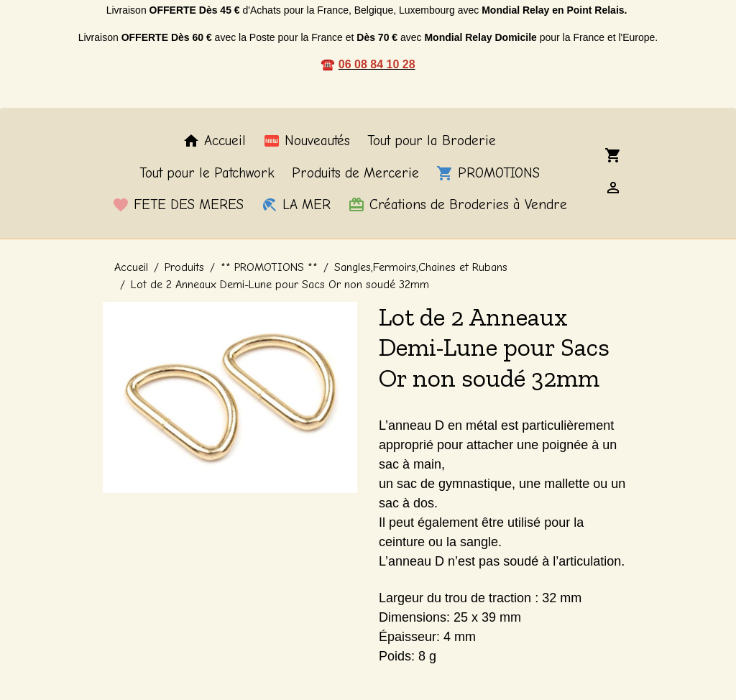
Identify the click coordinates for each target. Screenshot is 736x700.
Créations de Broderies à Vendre (457, 205)
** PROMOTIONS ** (269, 267)
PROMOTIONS (488, 173)
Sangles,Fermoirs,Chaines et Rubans (421, 267)
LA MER (296, 205)
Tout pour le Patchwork (207, 173)
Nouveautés (307, 141)
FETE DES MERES (178, 205)
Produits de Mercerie (355, 173)
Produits (184, 267)
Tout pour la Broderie (432, 141)
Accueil (214, 141)
